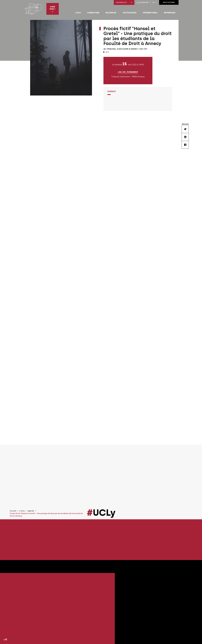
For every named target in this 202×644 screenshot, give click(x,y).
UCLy (107, 52)
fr (155, 3)
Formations (93, 13)
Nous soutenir (169, 2)
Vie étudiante (130, 13)
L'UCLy (78, 13)
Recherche (111, 13)
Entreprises (170, 13)
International (150, 13)
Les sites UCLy (124, 3)
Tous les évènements (167, 519)
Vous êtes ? (52, 9)
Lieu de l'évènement (128, 72)
